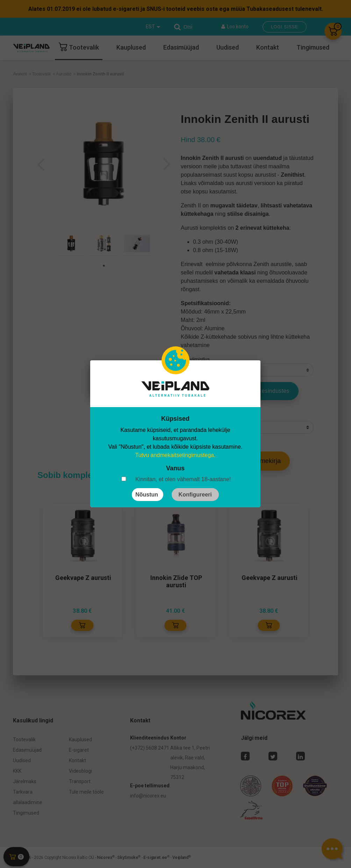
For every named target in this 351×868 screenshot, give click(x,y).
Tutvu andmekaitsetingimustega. (175, 455)
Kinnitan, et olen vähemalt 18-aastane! (183, 479)
